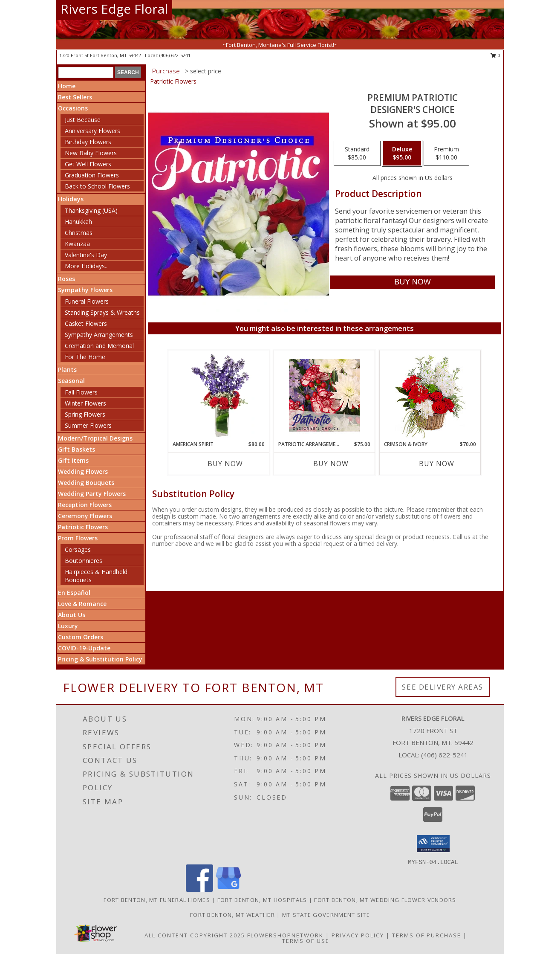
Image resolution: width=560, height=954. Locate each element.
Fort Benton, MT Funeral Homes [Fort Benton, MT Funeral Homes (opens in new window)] (157, 900)
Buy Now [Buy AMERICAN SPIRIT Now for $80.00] (225, 464)
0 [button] (495, 55)
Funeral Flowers (87, 301)
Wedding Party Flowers (92, 494)
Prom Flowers (78, 538)
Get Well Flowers (88, 164)
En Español (74, 593)
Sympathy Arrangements (99, 335)
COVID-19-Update (84, 648)
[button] (433, 844)
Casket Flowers (86, 323)
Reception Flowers (85, 505)
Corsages (78, 549)
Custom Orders (81, 637)
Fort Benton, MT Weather (232, 915)
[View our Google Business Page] (228, 889)
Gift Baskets (76, 449)
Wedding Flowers (83, 471)
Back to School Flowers (97, 186)
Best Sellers (75, 97)
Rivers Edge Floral (114, 9)
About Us (72, 615)
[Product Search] (86, 72)
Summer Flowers (88, 425)
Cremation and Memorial (99, 346)
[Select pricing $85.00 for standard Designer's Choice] (357, 154)
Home (67, 86)
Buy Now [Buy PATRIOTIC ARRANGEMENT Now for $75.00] (331, 464)
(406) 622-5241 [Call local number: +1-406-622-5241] (175, 55)
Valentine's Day (86, 255)
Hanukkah (78, 222)
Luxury (68, 626)
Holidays (71, 199)
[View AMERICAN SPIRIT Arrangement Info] (219, 395)
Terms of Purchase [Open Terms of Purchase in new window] (427, 935)
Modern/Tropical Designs (95, 438)
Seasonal (71, 381)
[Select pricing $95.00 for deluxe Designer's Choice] (402, 154)
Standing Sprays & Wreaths (102, 312)
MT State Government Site (326, 915)
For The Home (85, 357)
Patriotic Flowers (83, 527)
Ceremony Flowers (85, 516)
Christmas (79, 233)
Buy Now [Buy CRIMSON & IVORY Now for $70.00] (437, 464)
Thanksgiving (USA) (91, 210)
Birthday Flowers (88, 142)
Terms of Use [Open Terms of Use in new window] (306, 941)
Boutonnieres (84, 561)
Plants (67, 370)
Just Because (83, 120)
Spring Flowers (85, 414)
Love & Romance (82, 604)
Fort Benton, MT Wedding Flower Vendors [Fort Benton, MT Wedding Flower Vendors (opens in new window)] (385, 900)
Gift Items (73, 460)
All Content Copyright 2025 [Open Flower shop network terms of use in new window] (195, 935)
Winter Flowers (85, 403)
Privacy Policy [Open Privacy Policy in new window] (358, 935)
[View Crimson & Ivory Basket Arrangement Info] (430, 396)
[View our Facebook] (199, 889)
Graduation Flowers (92, 175)
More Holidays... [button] (87, 266)
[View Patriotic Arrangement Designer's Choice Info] (325, 395)
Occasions (73, 108)
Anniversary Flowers (92, 131)
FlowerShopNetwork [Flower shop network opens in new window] (285, 935)
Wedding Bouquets (86, 483)
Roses (66, 279)
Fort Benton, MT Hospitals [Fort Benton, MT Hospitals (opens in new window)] (262, 900)
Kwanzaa (77, 244)
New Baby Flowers (91, 153)
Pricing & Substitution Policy (100, 659)
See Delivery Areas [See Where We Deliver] (443, 687)
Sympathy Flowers (85, 290)
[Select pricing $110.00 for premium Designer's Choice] (446, 154)
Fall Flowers (81, 392)
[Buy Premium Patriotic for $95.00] (412, 282)
